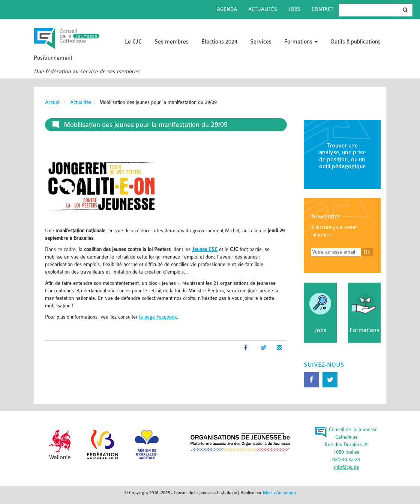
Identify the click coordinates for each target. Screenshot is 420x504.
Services (261, 42)
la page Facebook (158, 317)
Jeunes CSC (205, 249)
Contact (322, 9)
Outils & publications (355, 42)
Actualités (263, 9)
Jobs (294, 9)
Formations (301, 42)
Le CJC (133, 42)
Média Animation (279, 493)
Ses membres (172, 42)
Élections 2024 (219, 42)
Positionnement (53, 58)
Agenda (227, 9)
